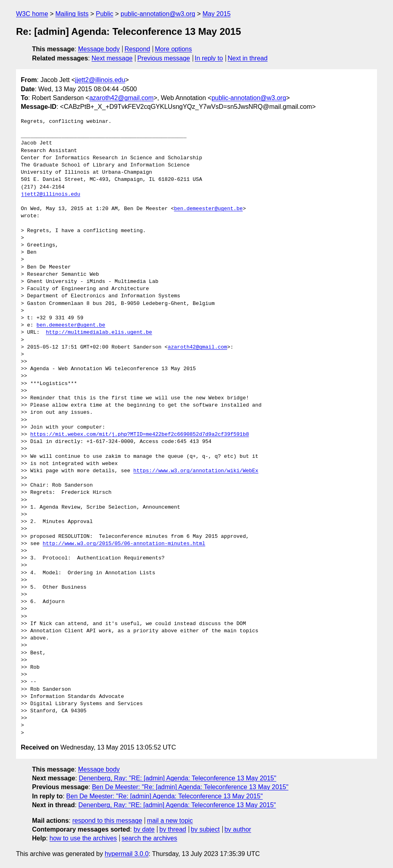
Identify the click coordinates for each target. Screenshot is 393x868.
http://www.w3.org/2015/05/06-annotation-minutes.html (124, 544)
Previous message (164, 58)
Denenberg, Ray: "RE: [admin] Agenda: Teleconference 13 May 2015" (178, 778)
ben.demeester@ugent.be (208, 209)
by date (144, 829)
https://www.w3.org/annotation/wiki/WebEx (196, 471)
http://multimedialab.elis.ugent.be (99, 333)
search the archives (150, 838)
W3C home (32, 14)
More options (174, 49)
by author (238, 829)
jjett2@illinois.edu (100, 80)
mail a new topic (170, 821)
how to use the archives (83, 838)
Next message (112, 58)
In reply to (209, 58)
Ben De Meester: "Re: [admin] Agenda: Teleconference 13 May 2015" (190, 787)
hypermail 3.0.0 (126, 854)
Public (105, 14)
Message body (99, 49)
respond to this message (107, 821)
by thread (173, 829)
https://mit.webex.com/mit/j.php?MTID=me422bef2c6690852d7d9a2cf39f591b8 (139, 435)
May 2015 (216, 14)
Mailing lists (72, 14)
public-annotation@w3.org (158, 14)
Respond (137, 49)
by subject (205, 829)
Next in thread (248, 58)
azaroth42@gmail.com (121, 98)
